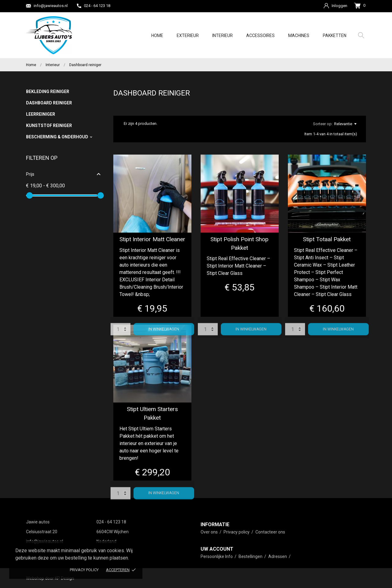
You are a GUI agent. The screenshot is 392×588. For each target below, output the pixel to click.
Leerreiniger (41, 114)
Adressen (278, 556)
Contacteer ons (270, 532)
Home (157, 36)
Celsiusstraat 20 (42, 532)
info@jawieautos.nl (47, 6)
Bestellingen (251, 556)
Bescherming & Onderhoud (57, 137)
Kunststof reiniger (49, 125)
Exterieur (188, 36)
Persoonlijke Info (217, 556)
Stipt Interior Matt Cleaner (152, 239)
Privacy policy (84, 570)
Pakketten (335, 36)
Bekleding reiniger (48, 92)
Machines (299, 36)
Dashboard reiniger (49, 103)
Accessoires (260, 36)
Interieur (222, 36)
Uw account (217, 549)
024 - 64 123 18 (94, 6)
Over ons (210, 532)
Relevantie (345, 124)
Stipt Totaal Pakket (327, 239)
